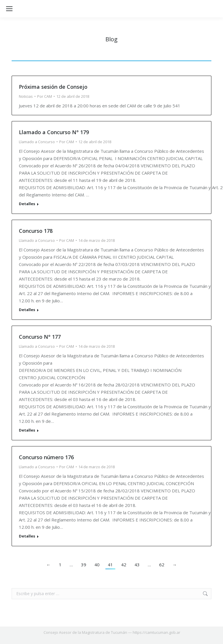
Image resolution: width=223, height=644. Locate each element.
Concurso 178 (36, 231)
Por (45, 96)
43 (137, 565)
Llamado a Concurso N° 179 (54, 132)
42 (124, 565)
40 (97, 565)
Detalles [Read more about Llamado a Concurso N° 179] (27, 204)
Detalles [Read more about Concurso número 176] (27, 536)
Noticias (26, 96)
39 (84, 565)
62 (162, 565)
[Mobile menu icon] (9, 9)
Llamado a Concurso (37, 142)
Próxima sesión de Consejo (53, 87)
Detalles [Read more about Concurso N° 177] (27, 430)
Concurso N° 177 (40, 337)
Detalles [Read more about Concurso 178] (27, 310)
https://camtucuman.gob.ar (157, 632)
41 (110, 565)
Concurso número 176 (46, 457)
